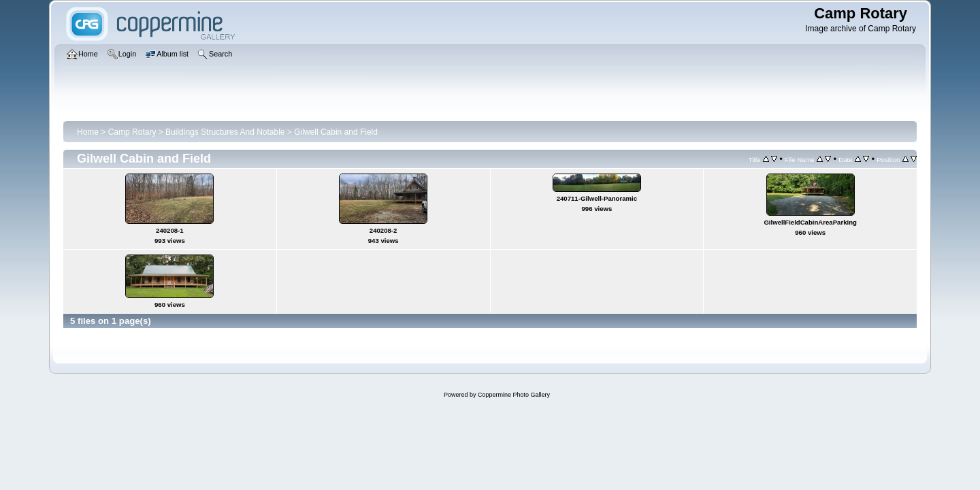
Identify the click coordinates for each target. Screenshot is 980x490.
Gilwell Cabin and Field (336, 132)
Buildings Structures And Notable (225, 132)
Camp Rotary (132, 132)
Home (88, 132)
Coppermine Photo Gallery (514, 395)
